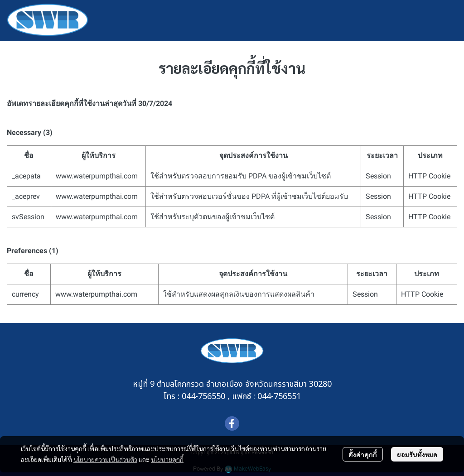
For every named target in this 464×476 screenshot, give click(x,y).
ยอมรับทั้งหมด (417, 454)
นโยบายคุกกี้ (167, 459)
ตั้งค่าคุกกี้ (363, 454)
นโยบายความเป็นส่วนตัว (105, 459)
